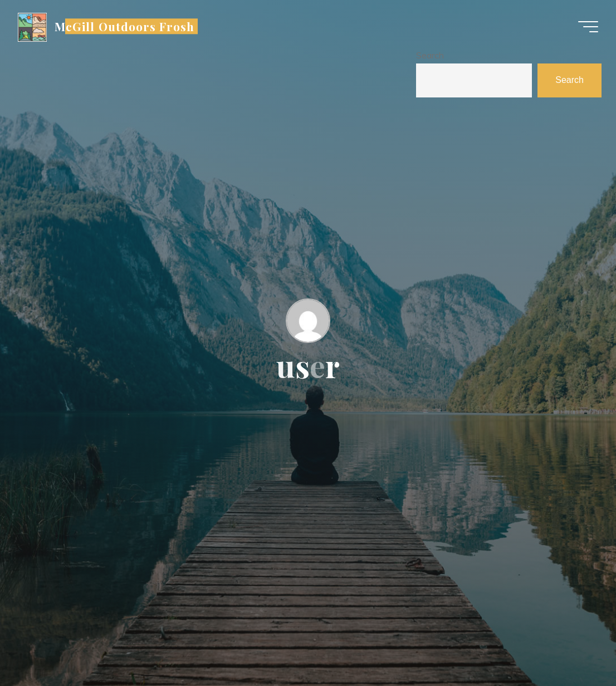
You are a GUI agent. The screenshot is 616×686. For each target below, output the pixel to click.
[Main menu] (588, 27)
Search (430, 55)
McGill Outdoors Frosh (124, 26)
